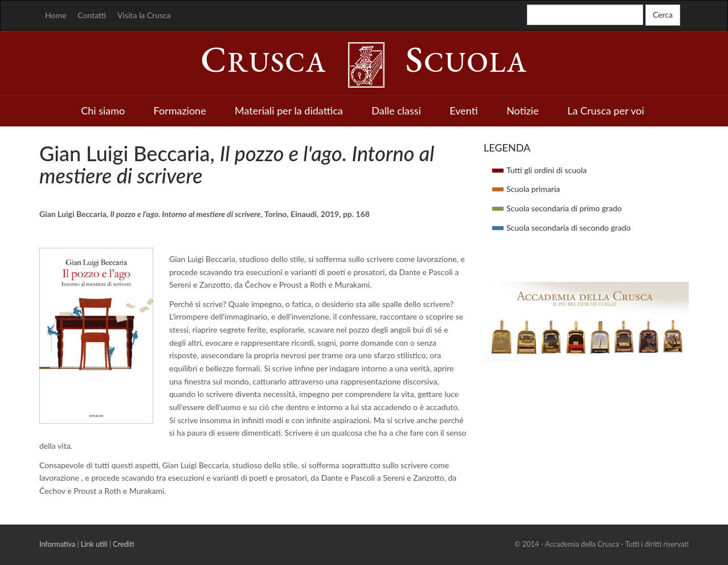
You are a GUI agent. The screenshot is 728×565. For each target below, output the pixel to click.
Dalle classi (396, 110)
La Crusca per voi (606, 110)
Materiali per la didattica (289, 110)
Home (56, 15)
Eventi (464, 110)
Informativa (57, 544)
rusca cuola (364, 62)
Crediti (123, 544)
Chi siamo (103, 110)
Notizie (523, 110)
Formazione (180, 110)
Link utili (94, 544)
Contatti (92, 15)
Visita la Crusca (144, 15)
